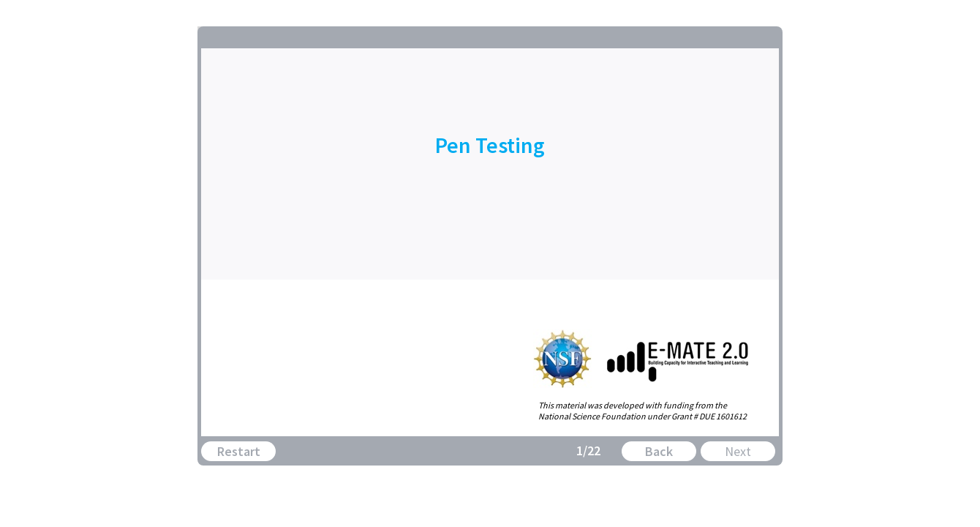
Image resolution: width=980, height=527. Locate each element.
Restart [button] (239, 451)
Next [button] (738, 451)
